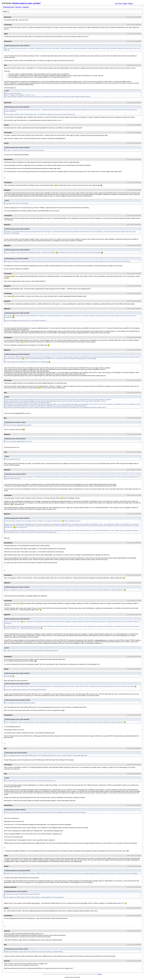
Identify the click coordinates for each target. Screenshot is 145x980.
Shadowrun (26, 7)
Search (120, 4)
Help (116, 4)
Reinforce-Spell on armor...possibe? (26, 3)
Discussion (18, 7)
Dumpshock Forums (9, 7)
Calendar (130, 4)
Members (125, 4)
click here (100, 974)
